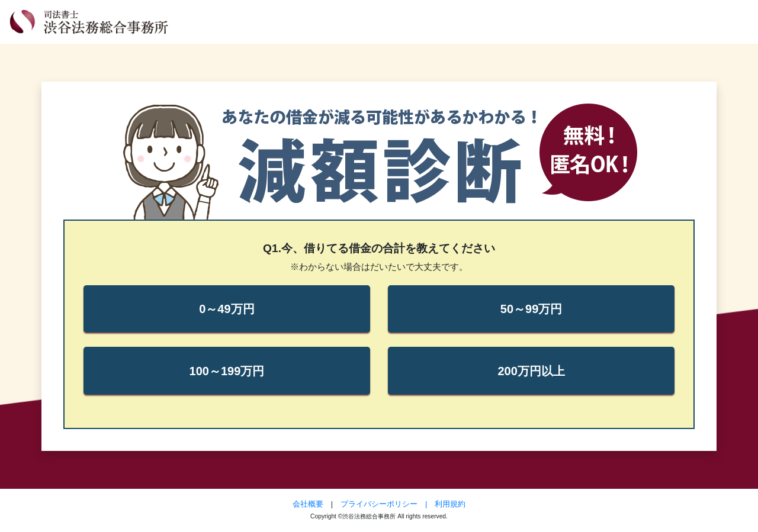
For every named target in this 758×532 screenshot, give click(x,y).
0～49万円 (227, 309)
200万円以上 (531, 371)
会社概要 (308, 504)
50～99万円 (531, 309)
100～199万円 (227, 371)
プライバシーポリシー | (388, 504)
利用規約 (450, 504)
